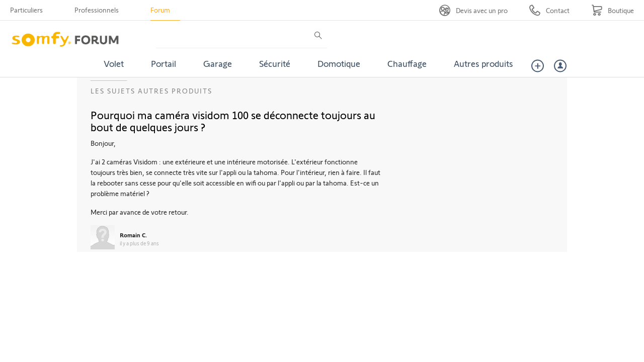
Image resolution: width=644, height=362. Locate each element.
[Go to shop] (613, 10)
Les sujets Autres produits (151, 91)
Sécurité (275, 63)
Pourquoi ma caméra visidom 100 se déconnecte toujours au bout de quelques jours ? (233, 121)
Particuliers (26, 10)
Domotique (339, 63)
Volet (114, 63)
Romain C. (133, 235)
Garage (218, 63)
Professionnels (97, 10)
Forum (160, 10)
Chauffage (407, 63)
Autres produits (484, 63)
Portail (164, 63)
